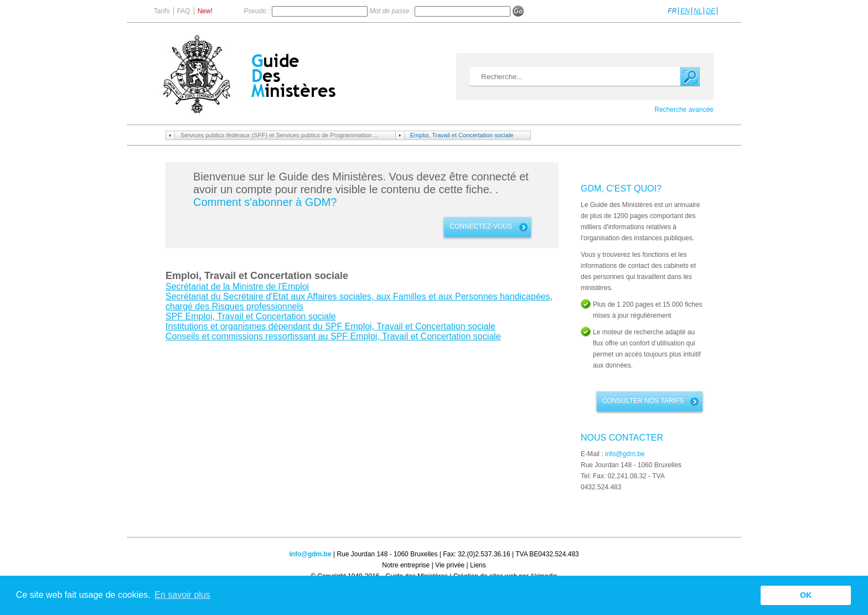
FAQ (184, 11)
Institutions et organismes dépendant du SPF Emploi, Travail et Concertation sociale (330, 326)
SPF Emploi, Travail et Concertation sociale (251, 316)
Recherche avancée (684, 110)
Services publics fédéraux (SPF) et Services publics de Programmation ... (280, 135)
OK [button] (806, 595)
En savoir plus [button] (182, 595)
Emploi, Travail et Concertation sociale (462, 135)
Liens (478, 565)
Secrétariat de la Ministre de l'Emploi (237, 286)
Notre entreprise (406, 565)
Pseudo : (258, 11)
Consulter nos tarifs (643, 401)
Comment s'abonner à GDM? (265, 202)
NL (698, 11)
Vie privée (450, 565)
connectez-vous (481, 226)
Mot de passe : (392, 11)
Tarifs (162, 11)
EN (685, 11)
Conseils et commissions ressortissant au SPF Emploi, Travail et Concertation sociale (333, 336)
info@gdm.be (625, 454)
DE (711, 11)
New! (205, 11)
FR (672, 11)
